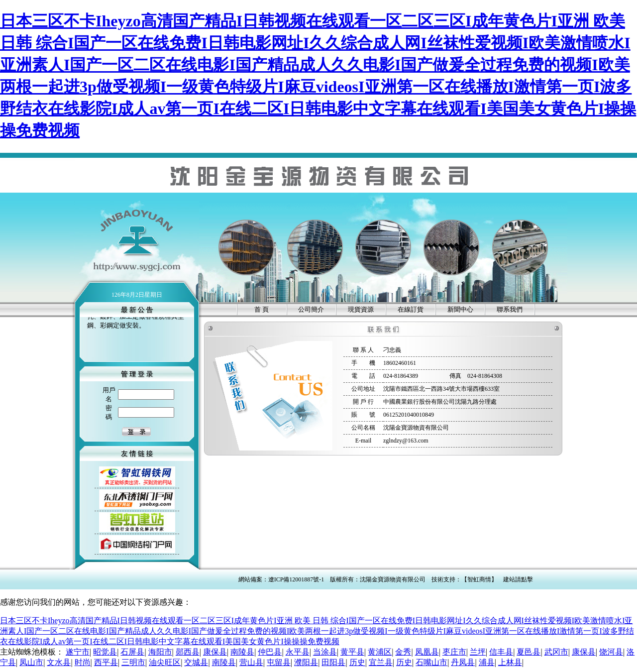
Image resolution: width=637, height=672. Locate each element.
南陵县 (242, 652)
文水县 (59, 662)
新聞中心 (460, 309)
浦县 (487, 662)
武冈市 (556, 652)
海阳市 (160, 652)
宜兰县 (381, 662)
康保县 (215, 652)
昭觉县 (105, 652)
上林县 (510, 662)
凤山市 (31, 662)
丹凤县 (463, 662)
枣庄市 (454, 652)
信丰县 (501, 652)
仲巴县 (270, 652)
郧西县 (188, 652)
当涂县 (325, 652)
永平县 (298, 652)
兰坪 (478, 652)
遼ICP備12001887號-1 (296, 579)
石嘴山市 (431, 662)
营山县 (251, 662)
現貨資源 (361, 309)
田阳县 (333, 662)
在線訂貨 (411, 309)
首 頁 (262, 309)
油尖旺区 (165, 662)
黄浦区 (380, 652)
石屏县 (132, 652)
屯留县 (279, 662)
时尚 (83, 662)
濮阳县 (306, 662)
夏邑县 (529, 652)
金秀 (403, 652)
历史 (357, 662)
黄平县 (352, 652)
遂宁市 (78, 652)
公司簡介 (311, 309)
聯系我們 (510, 309)
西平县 (106, 662)
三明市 (133, 662)
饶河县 (611, 652)
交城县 (196, 662)
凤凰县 (427, 652)
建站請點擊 (518, 579)
